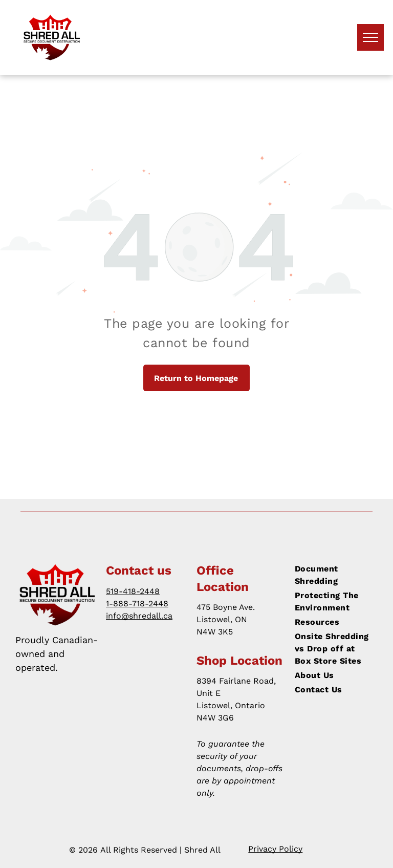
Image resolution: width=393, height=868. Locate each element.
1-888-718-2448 (137, 604)
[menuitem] (332, 575)
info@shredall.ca (139, 616)
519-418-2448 (133, 591)
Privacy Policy (275, 849)
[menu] (370, 37)
